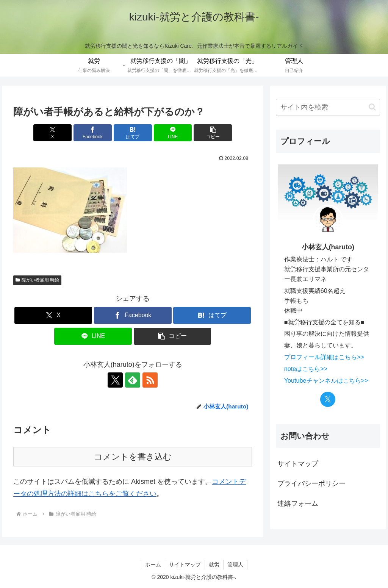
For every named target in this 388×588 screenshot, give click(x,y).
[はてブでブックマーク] (133, 133)
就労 (214, 565)
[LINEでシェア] (173, 133)
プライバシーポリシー (311, 483)
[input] (328, 107)
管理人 (235, 565)
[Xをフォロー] (115, 380)
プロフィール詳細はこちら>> (324, 357)
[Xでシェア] (52, 133)
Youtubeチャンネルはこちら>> (326, 380)
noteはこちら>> (306, 369)
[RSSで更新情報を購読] (150, 380)
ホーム (153, 565)
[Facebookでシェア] (93, 133)
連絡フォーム (298, 504)
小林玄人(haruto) (328, 247)
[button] (213, 133)
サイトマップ (298, 464)
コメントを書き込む (133, 457)
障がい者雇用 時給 (37, 280)
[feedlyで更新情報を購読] (133, 380)
